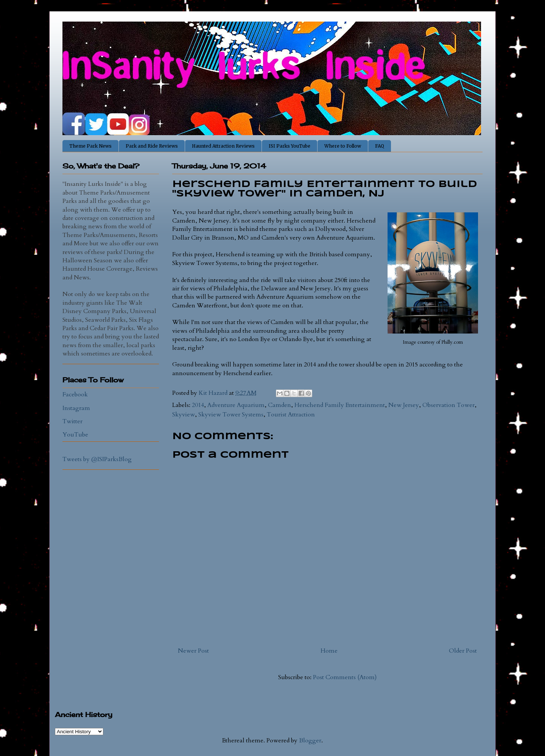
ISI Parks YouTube (290, 146)
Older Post (463, 651)
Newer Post (193, 651)
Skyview (184, 415)
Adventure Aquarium (236, 405)
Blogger (310, 740)
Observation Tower (448, 405)
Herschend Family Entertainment (340, 405)
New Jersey (404, 405)
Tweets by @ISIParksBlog (97, 459)
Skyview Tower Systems (231, 415)
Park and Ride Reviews (152, 146)
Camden (280, 405)
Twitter (72, 421)
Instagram (76, 408)
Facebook (75, 394)
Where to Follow (343, 146)
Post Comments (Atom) (345, 677)
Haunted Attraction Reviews (223, 146)
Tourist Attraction (291, 415)
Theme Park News (90, 146)
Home (329, 651)
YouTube (75, 435)
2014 (198, 405)
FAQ (380, 146)
